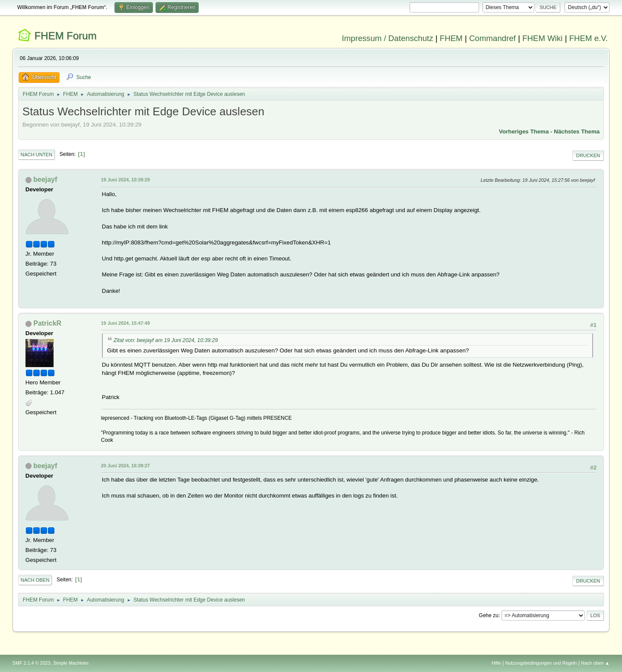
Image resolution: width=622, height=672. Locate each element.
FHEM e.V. (589, 38)
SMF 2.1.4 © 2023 (32, 663)
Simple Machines (71, 663)
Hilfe (496, 663)
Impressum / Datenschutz (387, 38)
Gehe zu (489, 615)
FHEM (451, 38)
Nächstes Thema (577, 132)
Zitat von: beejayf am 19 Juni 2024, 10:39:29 (166, 340)
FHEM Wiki (542, 38)
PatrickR (47, 323)
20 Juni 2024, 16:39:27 (125, 466)
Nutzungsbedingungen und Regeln (541, 663)
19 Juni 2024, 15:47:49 (125, 323)
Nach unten (36, 155)
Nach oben (35, 580)
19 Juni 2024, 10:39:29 (125, 180)
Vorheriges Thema (524, 132)
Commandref (492, 38)
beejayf (45, 179)
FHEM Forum (65, 36)
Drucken (588, 155)
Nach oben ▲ (595, 663)
